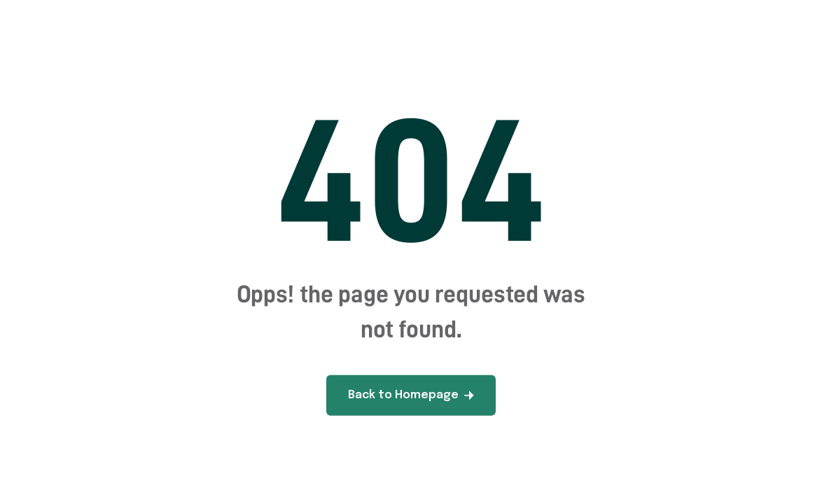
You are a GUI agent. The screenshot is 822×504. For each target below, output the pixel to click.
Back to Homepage (411, 395)
